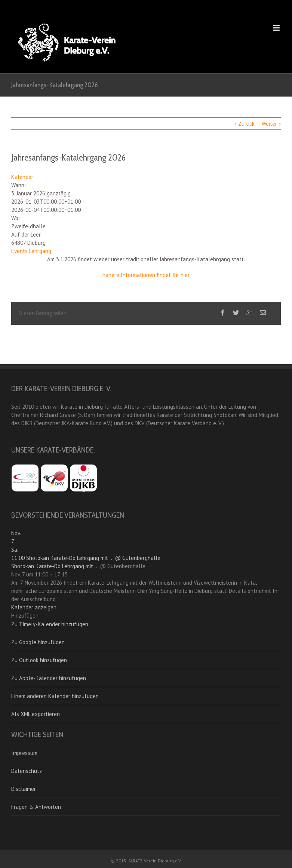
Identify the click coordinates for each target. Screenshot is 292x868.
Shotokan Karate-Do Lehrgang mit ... (55, 566)
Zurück (246, 124)
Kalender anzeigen (34, 607)
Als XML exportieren (36, 714)
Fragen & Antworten (36, 807)
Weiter (269, 124)
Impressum (24, 753)
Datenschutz (27, 771)
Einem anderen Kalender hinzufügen (55, 696)
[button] (25, 616)
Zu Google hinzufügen (38, 642)
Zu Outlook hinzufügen (39, 660)
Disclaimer (24, 789)
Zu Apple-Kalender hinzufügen (49, 678)
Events (19, 251)
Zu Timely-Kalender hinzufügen (50, 624)
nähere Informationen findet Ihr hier (146, 275)
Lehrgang (40, 251)
